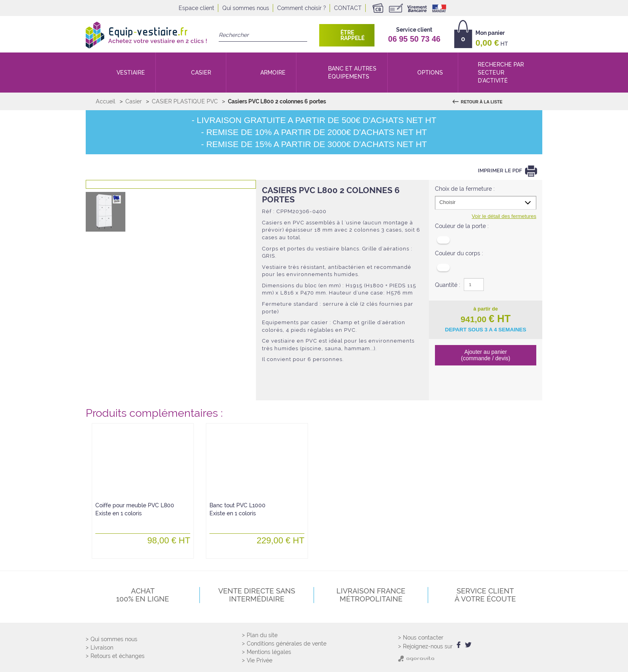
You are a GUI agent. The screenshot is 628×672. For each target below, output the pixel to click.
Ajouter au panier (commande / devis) (486, 355)
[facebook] (458, 645)
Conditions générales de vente (287, 644)
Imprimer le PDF (500, 171)
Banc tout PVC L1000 (238, 509)
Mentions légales (269, 652)
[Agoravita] (416, 658)
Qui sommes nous (246, 8)
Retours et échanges (118, 656)
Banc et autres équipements (352, 73)
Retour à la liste (481, 102)
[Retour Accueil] (146, 35)
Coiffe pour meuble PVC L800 (135, 509)
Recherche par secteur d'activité (501, 73)
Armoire (273, 73)
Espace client (196, 8)
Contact (348, 8)
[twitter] (467, 645)
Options (430, 73)
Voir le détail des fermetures (504, 216)
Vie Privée (260, 660)
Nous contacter (423, 638)
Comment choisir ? (302, 8)
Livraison (102, 648)
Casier (201, 73)
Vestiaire (131, 73)
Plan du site (262, 635)
